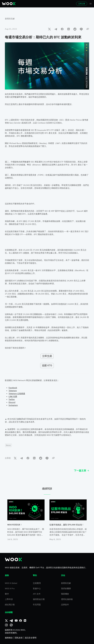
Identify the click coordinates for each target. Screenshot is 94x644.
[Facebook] (21, 621)
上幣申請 (9, 599)
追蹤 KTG (47, 365)
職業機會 (65, 594)
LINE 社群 (13, 396)
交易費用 (37, 583)
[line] (81, 29)
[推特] (6, 621)
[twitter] (49, 29)
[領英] (25, 621)
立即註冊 (82, 4)
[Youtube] (16, 621)
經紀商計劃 (10, 605)
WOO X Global (11, 583)
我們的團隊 (66, 588)
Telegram (13, 391)
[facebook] (62, 29)
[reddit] (75, 29)
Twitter (12, 399)
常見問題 (37, 605)
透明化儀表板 (67, 599)
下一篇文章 (82, 471)
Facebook (13, 388)
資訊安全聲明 (31, 638)
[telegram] (56, 29)
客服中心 (37, 588)
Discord (12, 402)
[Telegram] (11, 621)
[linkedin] (69, 29)
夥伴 (7, 594)
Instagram (13, 405)
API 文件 (37, 594)
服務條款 (9, 638)
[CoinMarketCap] (11, 625)
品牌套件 (65, 605)
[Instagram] (6, 625)
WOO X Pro (10, 588)
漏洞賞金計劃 (39, 599)
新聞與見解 (10, 19)
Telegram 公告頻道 (17, 393)
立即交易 (47, 356)
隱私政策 (19, 638)
